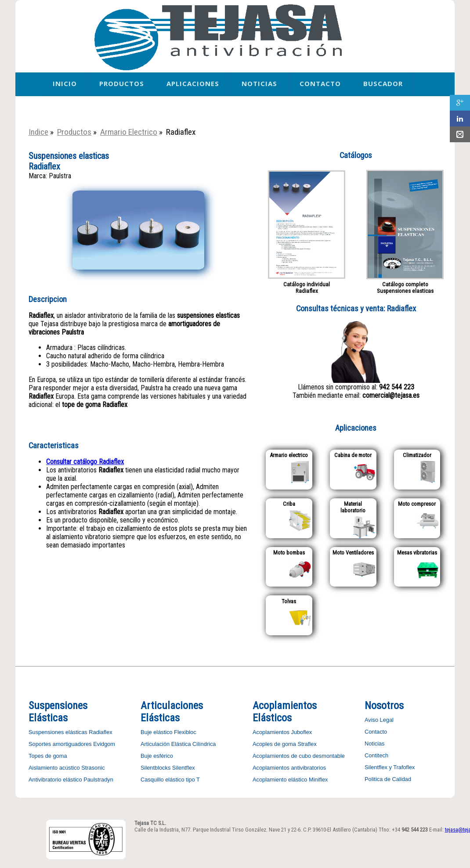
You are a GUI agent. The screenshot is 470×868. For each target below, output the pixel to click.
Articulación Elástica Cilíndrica (178, 744)
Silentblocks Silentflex (168, 768)
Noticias (259, 83)
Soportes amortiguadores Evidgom (72, 744)
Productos (122, 83)
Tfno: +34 (403, 830)
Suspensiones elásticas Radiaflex (70, 732)
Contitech (376, 755)
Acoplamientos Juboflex (282, 732)
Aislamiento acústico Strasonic (67, 768)
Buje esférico (157, 756)
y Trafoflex (401, 767)
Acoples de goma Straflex (285, 744)
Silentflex (376, 767)
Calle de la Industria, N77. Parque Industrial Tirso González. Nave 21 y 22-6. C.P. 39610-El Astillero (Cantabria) (256, 830)
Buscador (383, 83)
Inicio (65, 83)
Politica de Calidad (388, 779)
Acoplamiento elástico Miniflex (290, 780)
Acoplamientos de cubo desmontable (299, 756)
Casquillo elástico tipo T (170, 780)
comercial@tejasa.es (391, 395)
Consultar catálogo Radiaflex (85, 462)
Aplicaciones (193, 83)
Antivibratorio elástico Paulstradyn (71, 780)
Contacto (320, 83)
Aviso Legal (379, 720)
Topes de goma (48, 756)
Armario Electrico (129, 132)
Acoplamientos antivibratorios (289, 768)
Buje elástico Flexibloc (168, 732)
